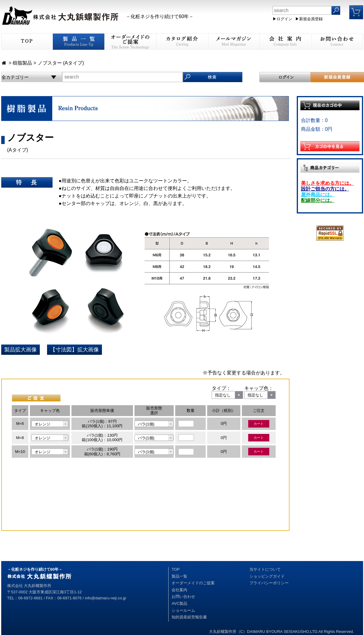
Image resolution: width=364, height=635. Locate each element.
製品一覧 (179, 576)
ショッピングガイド (267, 576)
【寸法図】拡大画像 (74, 350)
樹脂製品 (22, 63)
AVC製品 (179, 603)
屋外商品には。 (318, 195)
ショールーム (183, 610)
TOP (176, 569)
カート (259, 424)
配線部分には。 (318, 200)
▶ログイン (282, 19)
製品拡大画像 (21, 350)
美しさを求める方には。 (328, 183)
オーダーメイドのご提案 (193, 583)
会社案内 (179, 590)
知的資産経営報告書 (189, 617)
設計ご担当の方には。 (325, 189)
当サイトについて (265, 569)
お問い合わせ (183, 597)
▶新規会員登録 (309, 19)
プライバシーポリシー (269, 583)
